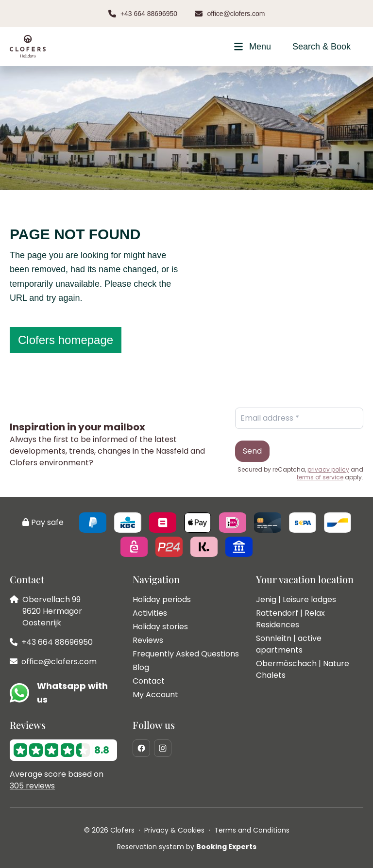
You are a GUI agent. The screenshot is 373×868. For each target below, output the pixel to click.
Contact (149, 681)
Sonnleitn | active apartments (289, 644)
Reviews (148, 640)
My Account (155, 695)
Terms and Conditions (252, 830)
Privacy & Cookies (174, 830)
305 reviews (32, 786)
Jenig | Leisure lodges (296, 599)
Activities (150, 613)
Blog (141, 667)
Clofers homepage (66, 340)
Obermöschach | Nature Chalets (303, 669)
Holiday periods (162, 599)
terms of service (320, 477)
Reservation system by (187, 847)
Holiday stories (160, 627)
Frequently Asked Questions (186, 654)
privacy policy (328, 470)
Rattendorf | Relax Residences (290, 619)
